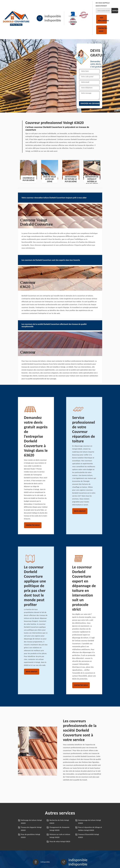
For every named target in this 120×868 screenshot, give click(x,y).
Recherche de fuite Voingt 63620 (59, 822)
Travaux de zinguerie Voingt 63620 (31, 829)
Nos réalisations (102, 19)
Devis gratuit (80, 511)
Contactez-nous (33, 525)
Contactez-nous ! (102, 30)
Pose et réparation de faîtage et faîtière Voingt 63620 (90, 829)
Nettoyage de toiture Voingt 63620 (31, 822)
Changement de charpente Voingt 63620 (59, 829)
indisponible (53, 16)
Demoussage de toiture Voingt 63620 (90, 822)
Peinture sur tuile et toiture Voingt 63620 (60, 836)
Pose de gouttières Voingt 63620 (31, 836)
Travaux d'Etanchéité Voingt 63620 (89, 836)
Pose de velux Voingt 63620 (60, 842)
